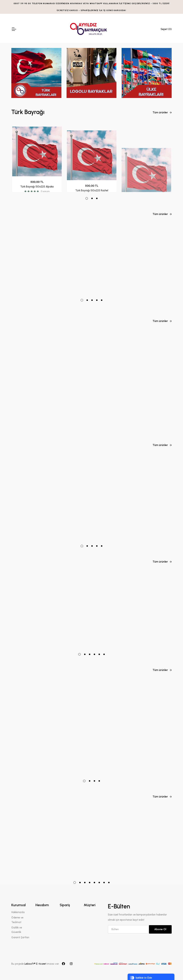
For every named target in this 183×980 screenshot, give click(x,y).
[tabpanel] (37, 157)
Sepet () (166, 29)
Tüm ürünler (162, 112)
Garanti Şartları (20, 937)
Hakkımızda (18, 912)
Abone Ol (160, 929)
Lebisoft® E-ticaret (36, 964)
